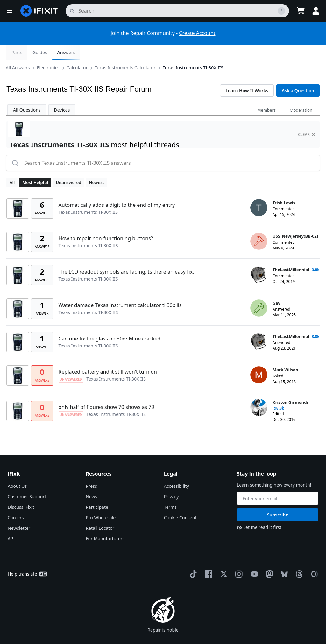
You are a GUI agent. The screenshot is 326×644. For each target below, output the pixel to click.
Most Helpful (35, 167)
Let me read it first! (260, 512)
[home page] (39, 11)
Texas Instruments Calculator (126, 52)
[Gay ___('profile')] (259, 293)
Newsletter (19, 513)
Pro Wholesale (101, 502)
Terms (170, 492)
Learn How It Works (247, 75)
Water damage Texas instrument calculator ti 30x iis (120, 290)
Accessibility (177, 471)
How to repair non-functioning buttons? (106, 223)
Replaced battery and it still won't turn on (108, 356)
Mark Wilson (285, 354)
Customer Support (27, 481)
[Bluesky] (283, 559)
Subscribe (278, 499)
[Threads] (298, 559)
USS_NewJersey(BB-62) (295, 221)
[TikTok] (192, 559)
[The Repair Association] (313, 559)
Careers (16, 502)
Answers (305, 52)
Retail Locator (100, 513)
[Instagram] (238, 559)
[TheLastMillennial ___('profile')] (259, 259)
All (12, 167)
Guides (279, 52)
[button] (10, 11)
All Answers (19, 52)
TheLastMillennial (291, 254)
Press (91, 471)
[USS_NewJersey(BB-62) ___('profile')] (259, 226)
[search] (177, 11)
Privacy (171, 481)
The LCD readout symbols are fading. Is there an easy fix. (126, 256)
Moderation (301, 95)
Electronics (50, 52)
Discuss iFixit (21, 492)
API (11, 523)
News (91, 481)
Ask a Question (298, 75)
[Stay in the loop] (278, 483)
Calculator (78, 52)
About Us (17, 471)
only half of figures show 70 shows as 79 (106, 392)
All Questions (27, 95)
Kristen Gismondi (290, 387)
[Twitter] (223, 559)
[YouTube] (253, 559)
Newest (96, 167)
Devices (62, 95)
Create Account (197, 33)
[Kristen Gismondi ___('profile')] (259, 392)
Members (266, 95)
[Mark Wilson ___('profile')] (259, 360)
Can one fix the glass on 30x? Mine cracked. (110, 323)
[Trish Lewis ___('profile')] (259, 192)
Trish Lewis (284, 187)
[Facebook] (207, 559)
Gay (276, 288)
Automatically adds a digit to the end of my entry (117, 190)
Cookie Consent (180, 502)
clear (307, 119)
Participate (97, 492)
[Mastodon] (268, 559)
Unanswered (68, 167)
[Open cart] (301, 11)
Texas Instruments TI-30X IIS (194, 52)
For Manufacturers (105, 523)
